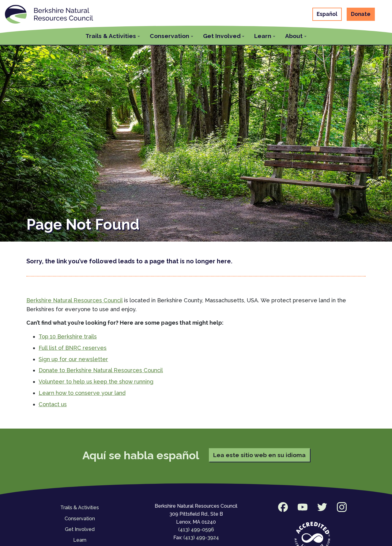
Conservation (80, 519)
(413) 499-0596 (196, 530)
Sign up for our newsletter (73, 359)
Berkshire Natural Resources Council (74, 300)
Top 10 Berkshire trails (68, 336)
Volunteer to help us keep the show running (96, 382)
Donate (361, 14)
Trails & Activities (80, 508)
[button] (113, 35)
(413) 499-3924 (201, 538)
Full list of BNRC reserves (73, 348)
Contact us (53, 404)
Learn (80, 540)
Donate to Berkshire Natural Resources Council (101, 370)
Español (327, 14)
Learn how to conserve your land (82, 393)
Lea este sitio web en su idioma (259, 455)
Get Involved (80, 529)
